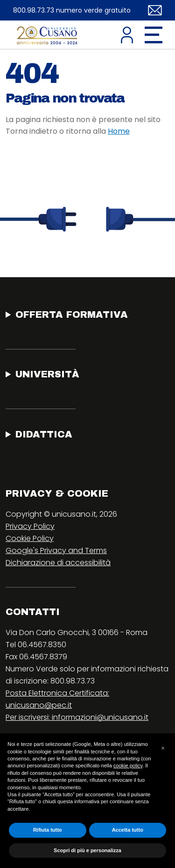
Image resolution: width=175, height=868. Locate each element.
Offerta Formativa (72, 314)
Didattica (44, 434)
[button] (163, 748)
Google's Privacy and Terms (56, 550)
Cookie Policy (30, 538)
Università (47, 374)
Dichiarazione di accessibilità (58, 563)
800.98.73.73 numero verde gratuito (72, 10)
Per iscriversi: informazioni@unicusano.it (77, 717)
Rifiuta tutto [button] (48, 830)
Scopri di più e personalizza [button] (87, 850)
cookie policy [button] (128, 765)
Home (119, 131)
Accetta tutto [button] (128, 830)
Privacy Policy (30, 526)
